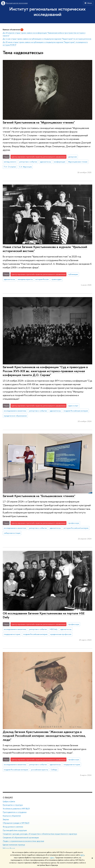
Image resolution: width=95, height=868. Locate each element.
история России (42, 279)
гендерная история (12, 634)
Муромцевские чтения (78, 162)
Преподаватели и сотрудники (15, 812)
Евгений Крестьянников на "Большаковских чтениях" (39, 496)
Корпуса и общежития (12, 816)
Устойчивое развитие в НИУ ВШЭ (16, 808)
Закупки (6, 819)
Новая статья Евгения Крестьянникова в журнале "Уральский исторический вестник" (45, 249)
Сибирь (54, 770)
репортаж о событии (28, 162)
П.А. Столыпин (10, 167)
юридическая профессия (61, 634)
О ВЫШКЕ (8, 797)
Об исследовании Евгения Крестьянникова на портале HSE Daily (44, 615)
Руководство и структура (13, 805)
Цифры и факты (9, 801)
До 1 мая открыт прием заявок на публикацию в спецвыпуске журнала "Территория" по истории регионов (47, 39)
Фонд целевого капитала (13, 827)
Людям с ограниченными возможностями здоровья (23, 841)
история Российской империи (76, 528)
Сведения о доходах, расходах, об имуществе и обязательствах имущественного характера (40, 834)
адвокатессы (45, 162)
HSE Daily (54, 629)
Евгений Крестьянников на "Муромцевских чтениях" (39, 122)
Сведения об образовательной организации (21, 837)
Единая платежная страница (14, 845)
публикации (73, 274)
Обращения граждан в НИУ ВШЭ (16, 823)
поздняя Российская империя (76, 411)
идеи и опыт (73, 406)
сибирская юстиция (12, 533)
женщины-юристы (25, 279)
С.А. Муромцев (25, 167)
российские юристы (39, 770)
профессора (74, 523)
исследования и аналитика (15, 411)
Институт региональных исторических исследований (47, 12)
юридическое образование (15, 416)
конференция (60, 162)
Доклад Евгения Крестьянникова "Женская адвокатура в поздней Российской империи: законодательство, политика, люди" (44, 736)
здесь (82, 855)
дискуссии (73, 157)
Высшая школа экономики (17, 3)
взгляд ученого (10, 162)
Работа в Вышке (9, 848)
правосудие (57, 279)
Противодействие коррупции (15, 830)
